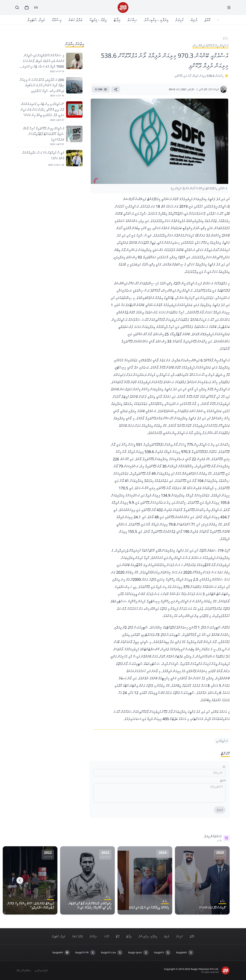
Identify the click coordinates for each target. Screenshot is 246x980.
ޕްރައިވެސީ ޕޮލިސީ (41, 970)
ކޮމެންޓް (223, 781)
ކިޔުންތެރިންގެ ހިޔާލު (23, 970)
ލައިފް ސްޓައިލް (37, 20)
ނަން (224, 767)
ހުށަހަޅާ (220, 810)
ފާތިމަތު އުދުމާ (214, 89)
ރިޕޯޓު (118, 20)
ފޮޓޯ (117, 936)
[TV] (27, 8)
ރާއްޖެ (208, 20)
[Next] (20, 880)
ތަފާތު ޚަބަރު (76, 20)
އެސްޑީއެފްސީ (222, 741)
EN (36, 8)
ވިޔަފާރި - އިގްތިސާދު (157, 20)
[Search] (17, 8)
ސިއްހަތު (133, 20)
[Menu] (229, 8)
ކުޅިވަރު (180, 20)
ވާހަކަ (106, 936)
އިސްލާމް (57, 20)
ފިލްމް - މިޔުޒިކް (99, 20)
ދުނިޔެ (194, 20)
